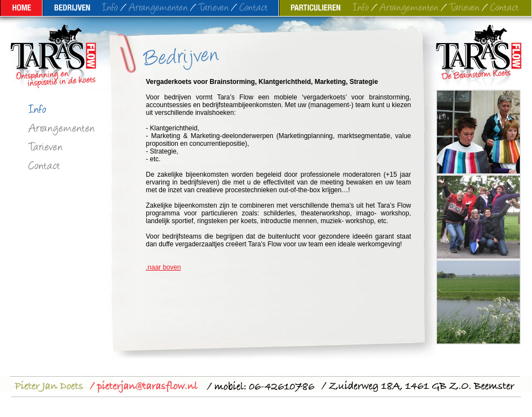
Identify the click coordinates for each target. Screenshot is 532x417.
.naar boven (163, 267)
